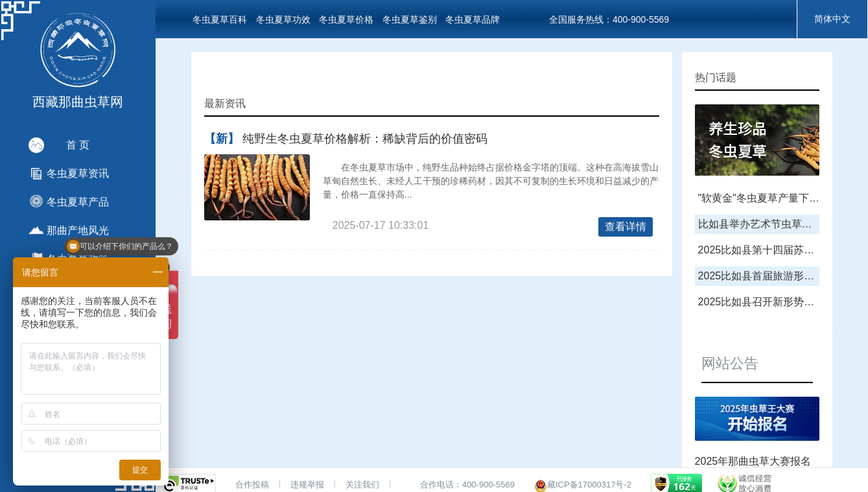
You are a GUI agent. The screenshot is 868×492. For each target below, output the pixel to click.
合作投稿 (252, 485)
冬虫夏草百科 (220, 19)
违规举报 (307, 485)
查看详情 (626, 227)
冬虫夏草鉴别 (410, 19)
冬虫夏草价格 (346, 19)
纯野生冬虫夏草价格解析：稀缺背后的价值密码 (365, 139)
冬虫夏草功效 (283, 19)
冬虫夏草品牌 (473, 19)
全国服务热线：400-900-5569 (609, 19)
